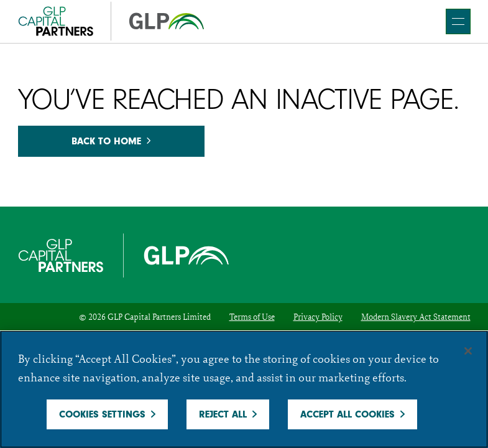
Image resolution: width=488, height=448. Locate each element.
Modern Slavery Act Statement (416, 317)
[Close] (468, 351)
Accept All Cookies (348, 414)
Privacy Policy (318, 317)
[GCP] (111, 21)
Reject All (223, 414)
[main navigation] (458, 21)
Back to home (111, 141)
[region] (244, 389)
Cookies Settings (102, 414)
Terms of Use (252, 317)
